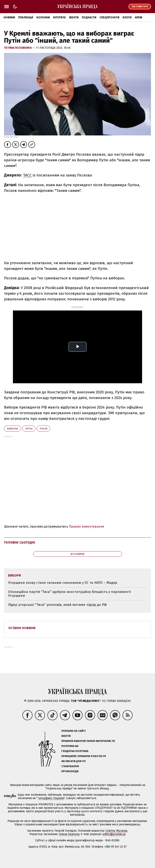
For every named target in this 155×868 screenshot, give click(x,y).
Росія (43, 429)
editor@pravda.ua (114, 834)
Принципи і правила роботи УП (84, 756)
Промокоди (70, 771)
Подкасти (89, 17)
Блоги (127, 17)
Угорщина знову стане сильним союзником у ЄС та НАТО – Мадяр (63, 583)
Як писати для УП (73, 761)
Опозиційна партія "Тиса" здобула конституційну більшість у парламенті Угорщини (69, 594)
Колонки (43, 17)
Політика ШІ (70, 746)
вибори (13, 429)
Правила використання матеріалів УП (88, 741)
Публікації (26, 17)
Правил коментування (86, 526)
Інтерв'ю (59, 17)
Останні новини (22, 628)
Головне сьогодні (20, 542)
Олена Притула (69, 834)
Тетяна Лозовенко (18, 48)
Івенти (74, 17)
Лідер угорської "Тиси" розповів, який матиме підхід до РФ (57, 605)
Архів (139, 17)
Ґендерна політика (75, 751)
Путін (29, 429)
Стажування (70, 766)
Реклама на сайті (73, 731)
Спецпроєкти (109, 17)
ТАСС (27, 175)
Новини (9, 17)
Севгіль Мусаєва (116, 831)
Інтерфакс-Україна (51, 798)
